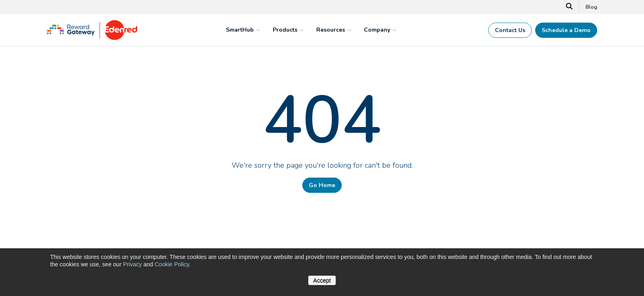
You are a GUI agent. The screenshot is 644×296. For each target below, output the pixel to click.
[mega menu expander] (257, 30)
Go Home (322, 185)
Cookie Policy (172, 264)
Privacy (132, 264)
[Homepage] (92, 38)
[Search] (569, 7)
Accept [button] (322, 280)
